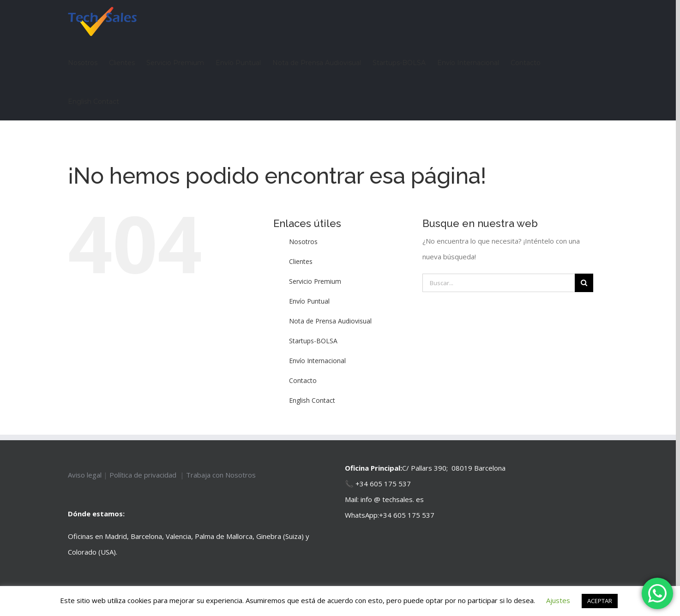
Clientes (301, 261)
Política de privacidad (144, 475)
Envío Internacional (317, 361)
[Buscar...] (499, 283)
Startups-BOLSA (313, 341)
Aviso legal (86, 475)
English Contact (312, 400)
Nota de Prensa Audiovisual (330, 321)
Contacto (303, 380)
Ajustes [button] (558, 600)
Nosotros (303, 242)
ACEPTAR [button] (600, 601)
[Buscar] (584, 283)
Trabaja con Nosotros (221, 475)
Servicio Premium (315, 281)
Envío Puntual (309, 301)
